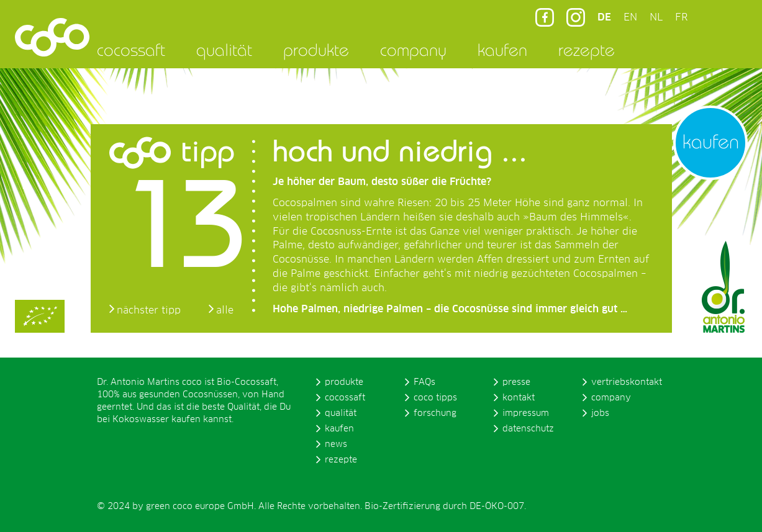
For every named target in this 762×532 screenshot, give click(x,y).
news (336, 444)
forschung (435, 413)
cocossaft (131, 50)
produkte (316, 50)
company (413, 50)
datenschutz (528, 429)
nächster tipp (149, 310)
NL (656, 17)
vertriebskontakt (627, 382)
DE (604, 17)
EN (630, 17)
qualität (224, 50)
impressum (526, 413)
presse (516, 382)
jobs (600, 413)
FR (681, 17)
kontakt (519, 398)
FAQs (424, 382)
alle (225, 310)
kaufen (502, 50)
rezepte (587, 50)
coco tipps (435, 398)
